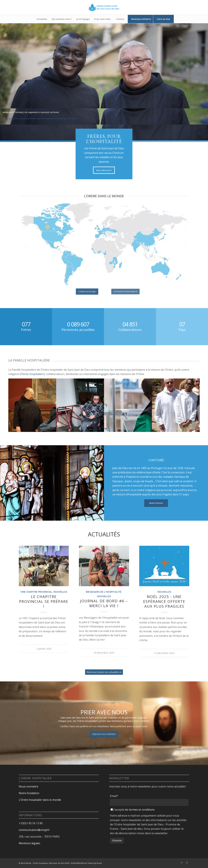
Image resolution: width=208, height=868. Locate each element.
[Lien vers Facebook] (182, 863)
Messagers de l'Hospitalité (104, 609)
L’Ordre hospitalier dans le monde (40, 800)
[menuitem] (42, 19)
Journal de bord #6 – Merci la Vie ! (104, 621)
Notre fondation (29, 793)
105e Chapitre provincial (36, 609)
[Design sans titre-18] (104, 7)
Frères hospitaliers (32, 374)
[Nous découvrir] (104, 170)
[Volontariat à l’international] (125, 291)
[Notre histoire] (156, 503)
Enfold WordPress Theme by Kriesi (86, 863)
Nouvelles (60, 609)
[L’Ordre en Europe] (87, 291)
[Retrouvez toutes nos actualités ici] (104, 690)
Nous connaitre (28, 786)
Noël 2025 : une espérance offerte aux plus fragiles (164, 619)
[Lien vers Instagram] (187, 863)
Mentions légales (29, 843)
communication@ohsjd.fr (34, 830)
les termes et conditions (140, 810)
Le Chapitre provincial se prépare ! (44, 619)
